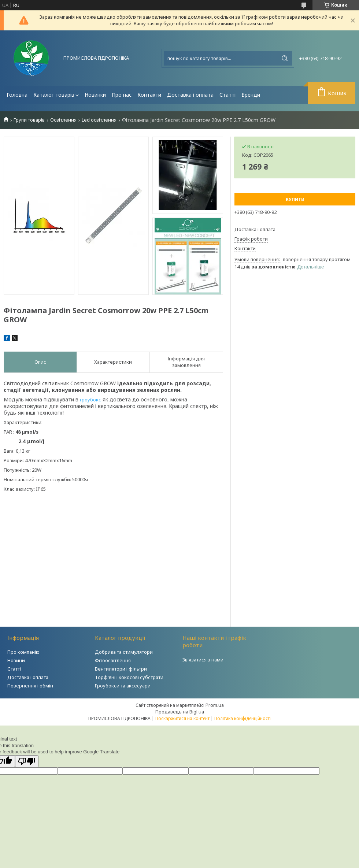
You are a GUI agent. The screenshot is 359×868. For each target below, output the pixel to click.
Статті (227, 95)
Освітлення (63, 120)
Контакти (149, 95)
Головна (17, 95)
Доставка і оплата (190, 95)
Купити (295, 199)
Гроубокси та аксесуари (123, 686)
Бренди (251, 95)
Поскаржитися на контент (182, 718)
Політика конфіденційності (243, 718)
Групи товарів (29, 120)
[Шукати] (285, 58)
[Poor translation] (27, 761)
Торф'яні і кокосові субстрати (129, 677)
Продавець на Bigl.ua (180, 712)
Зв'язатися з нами (203, 660)
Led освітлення (99, 120)
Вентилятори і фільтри (121, 669)
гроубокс (90, 400)
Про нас (122, 95)
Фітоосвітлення (113, 660)
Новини (16, 660)
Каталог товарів (54, 95)
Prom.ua (215, 705)
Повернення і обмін (30, 686)
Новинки (95, 95)
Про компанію (23, 652)
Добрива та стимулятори (124, 652)
